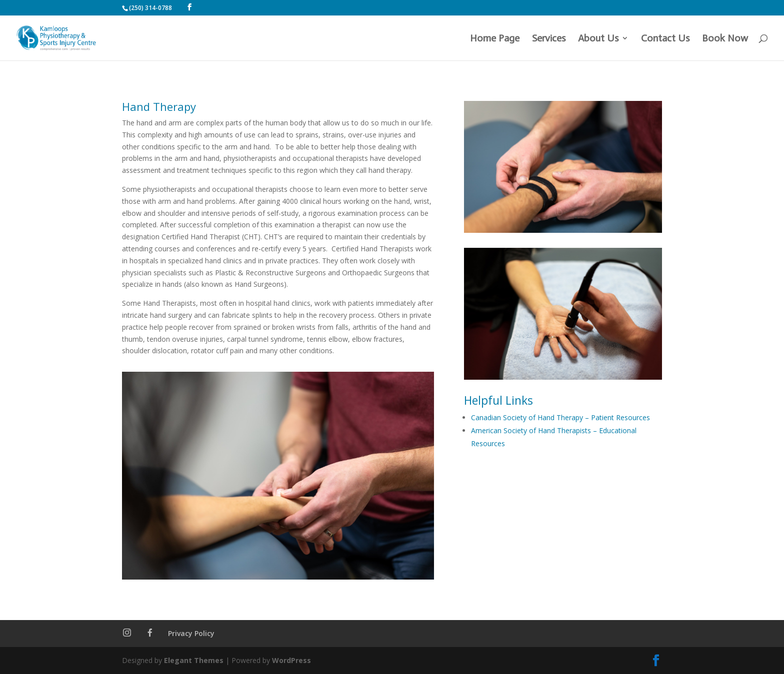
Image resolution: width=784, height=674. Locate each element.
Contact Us (665, 39)
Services (549, 39)
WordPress (291, 660)
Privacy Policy (191, 633)
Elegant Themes (194, 660)
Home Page (495, 39)
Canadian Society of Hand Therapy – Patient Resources (560, 417)
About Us (598, 39)
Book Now (725, 39)
